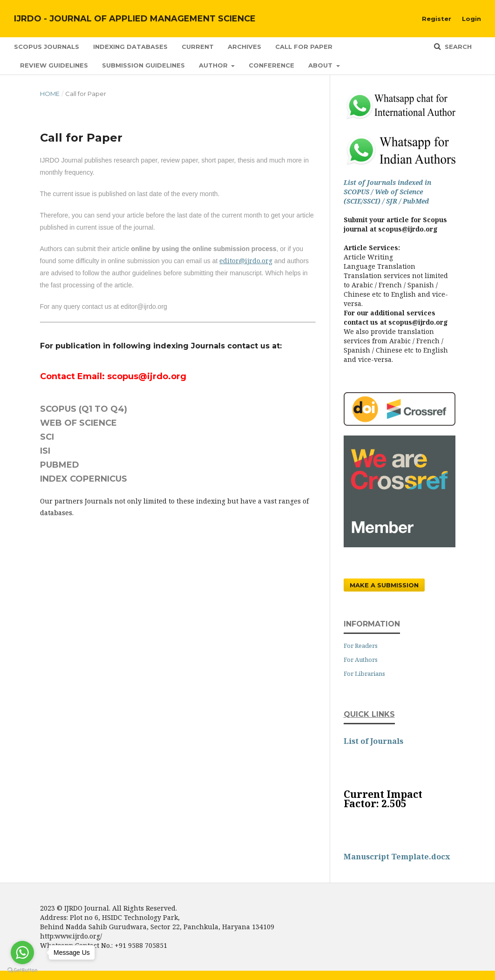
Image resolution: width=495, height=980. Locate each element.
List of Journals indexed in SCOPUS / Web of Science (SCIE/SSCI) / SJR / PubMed (387, 192)
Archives (244, 47)
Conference (271, 65)
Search (457, 47)
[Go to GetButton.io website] (22, 970)
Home (50, 94)
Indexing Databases (130, 47)
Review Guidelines (54, 65)
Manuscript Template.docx (397, 857)
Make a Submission (384, 585)
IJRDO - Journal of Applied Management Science (135, 19)
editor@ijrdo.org (246, 261)
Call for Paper (304, 47)
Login (471, 19)
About (321, 65)
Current (198, 47)
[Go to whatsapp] (22, 953)
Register (437, 19)
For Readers (361, 646)
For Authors (361, 660)
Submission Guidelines (143, 65)
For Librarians (364, 674)
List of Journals (373, 741)
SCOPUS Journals (47, 47)
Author (214, 65)
